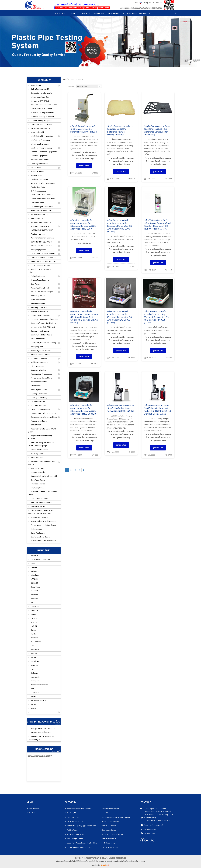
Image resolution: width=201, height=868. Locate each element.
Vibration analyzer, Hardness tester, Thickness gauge (41, 444)
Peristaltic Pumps (38, 276)
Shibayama (35, 571)
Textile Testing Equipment (41, 109)
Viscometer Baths (38, 304)
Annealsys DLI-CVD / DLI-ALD (43, 327)
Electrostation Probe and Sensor (80, 847)
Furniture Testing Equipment (42, 117)
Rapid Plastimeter (38, 533)
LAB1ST (34, 669)
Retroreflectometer (39, 382)
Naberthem (35, 587)
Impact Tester (36, 167)
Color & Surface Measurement (43, 254)
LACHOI (34, 626)
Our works (114, 14)
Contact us (33, 813)
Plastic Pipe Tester (109, 826)
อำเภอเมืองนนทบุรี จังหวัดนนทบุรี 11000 (157, 815)
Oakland (34, 630)
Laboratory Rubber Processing (43, 343)
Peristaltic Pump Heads (40, 288)
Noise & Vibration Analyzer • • (43, 183)
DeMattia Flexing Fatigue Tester (43, 521)
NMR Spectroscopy (38, 191)
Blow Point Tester (38, 480)
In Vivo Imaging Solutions (41, 265)
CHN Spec (35, 681)
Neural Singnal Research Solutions (39, 271)
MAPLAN (34, 638)
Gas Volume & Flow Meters (41, 335)
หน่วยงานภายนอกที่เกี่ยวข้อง (41, 733)
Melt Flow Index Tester (40, 160)
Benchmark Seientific (39, 685)
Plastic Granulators (39, 187)
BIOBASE (34, 583)
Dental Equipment (38, 296)
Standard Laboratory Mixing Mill (44, 476)
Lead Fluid (35, 693)
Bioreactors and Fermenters (42, 93)
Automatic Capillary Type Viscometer (81, 826)
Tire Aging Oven (37, 488)
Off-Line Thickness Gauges (42, 292)
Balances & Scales (38, 370)
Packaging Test (37, 347)
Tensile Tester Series (39, 499)
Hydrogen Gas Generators (41, 211)
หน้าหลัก (66, 79)
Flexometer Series (38, 506)
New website (60, 14)
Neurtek (34, 653)
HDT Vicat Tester (37, 171)
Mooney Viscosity (38, 472)
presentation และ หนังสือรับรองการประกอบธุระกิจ (42, 738)
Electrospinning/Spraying (41, 148)
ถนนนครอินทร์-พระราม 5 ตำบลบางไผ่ (156, 812)
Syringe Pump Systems (40, 280)
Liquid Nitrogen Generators (42, 207)
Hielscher (34, 673)
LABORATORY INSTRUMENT (42, 230)
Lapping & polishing (39, 397)
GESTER (34, 622)
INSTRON (34, 556)
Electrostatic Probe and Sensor (43, 195)
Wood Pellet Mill (37, 132)
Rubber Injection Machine (41, 351)
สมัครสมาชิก (158, 3)
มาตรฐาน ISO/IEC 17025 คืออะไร (43, 729)
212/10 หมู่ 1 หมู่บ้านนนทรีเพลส (153, 809)
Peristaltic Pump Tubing (40, 354)
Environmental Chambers (41, 409)
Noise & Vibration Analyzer (112, 834)
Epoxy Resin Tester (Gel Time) (43, 199)
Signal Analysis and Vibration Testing (41, 463)
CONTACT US (145, 14)
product (84, 14)
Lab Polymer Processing (40, 140)
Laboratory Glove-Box (40, 97)
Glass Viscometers (38, 300)
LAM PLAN (35, 607)
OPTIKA (34, 614)
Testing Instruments (39, 358)
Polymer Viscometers (39, 311)
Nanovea (34, 599)
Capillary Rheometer (39, 164)
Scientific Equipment (39, 156)
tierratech (35, 650)
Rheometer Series (38, 468)
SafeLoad (35, 634)
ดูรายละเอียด (84, 166)
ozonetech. (35, 677)
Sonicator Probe (37, 203)
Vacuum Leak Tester (39, 421)
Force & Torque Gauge (76, 834)
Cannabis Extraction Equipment (44, 152)
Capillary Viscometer (39, 179)
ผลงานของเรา (36, 425)
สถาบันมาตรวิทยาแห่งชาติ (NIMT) (40, 756)
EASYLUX (34, 610)
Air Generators (37, 218)
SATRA (33, 657)
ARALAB (34, 579)
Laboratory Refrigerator (41, 315)
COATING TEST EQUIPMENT (41, 242)
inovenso (34, 595)
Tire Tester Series (38, 484)
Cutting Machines (38, 401)
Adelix (33, 708)
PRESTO (34, 618)
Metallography (37, 454)
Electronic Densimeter (110, 821)
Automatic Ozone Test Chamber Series (42, 493)
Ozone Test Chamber (39, 450)
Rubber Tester (73, 830)
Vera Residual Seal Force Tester (44, 105)
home (73, 14)
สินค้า (73, 79)
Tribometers (36, 386)
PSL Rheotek (36, 642)
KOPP (33, 563)
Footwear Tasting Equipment (42, 113)
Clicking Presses (37, 366)
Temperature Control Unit (41, 378)
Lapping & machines (39, 394)
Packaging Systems (38, 250)
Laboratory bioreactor (40, 144)
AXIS (33, 603)
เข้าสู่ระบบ (148, 3)
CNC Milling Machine (75, 839)
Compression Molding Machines (44, 417)
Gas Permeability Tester (40, 537)
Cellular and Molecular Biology (43, 257)
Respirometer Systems (40, 331)
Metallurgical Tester (39, 390)
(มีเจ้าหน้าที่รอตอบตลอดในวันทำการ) (158, 821)
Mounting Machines (39, 405)
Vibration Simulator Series (41, 503)
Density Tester (37, 175)
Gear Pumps (35, 284)
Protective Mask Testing (40, 128)
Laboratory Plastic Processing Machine (82, 843)
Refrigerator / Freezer (40, 362)
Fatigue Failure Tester (39, 517)
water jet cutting (37, 457)
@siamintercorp (150, 818)
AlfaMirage (35, 575)
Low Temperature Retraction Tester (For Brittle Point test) (41, 512)
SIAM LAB (34, 665)
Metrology (35, 661)
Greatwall (34, 591)
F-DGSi (33, 646)
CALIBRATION (130, 14)
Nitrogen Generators (39, 214)
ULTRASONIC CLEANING (40, 226)
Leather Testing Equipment (42, 121)
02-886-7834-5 (150, 829)
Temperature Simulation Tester (43, 525)
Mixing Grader (36, 529)
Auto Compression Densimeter (43, 541)
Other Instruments (38, 339)
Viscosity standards (39, 308)
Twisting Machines (38, 234)
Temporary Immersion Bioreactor (44, 319)
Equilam (34, 567)
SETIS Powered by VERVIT (41, 560)
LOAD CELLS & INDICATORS (41, 246)
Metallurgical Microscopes (41, 374)
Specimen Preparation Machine (43, 323)
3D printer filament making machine (40, 437)
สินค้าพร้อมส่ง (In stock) (40, 89)
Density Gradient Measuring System (116, 817)
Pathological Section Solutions (43, 261)
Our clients (98, 14)
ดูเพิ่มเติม (56, 724)
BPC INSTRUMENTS (38, 700)
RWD (33, 689)
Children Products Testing (41, 124)
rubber (81, 79)
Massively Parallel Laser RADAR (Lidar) (42, 430)
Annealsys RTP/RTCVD (40, 101)
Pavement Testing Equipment (42, 238)
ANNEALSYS (36, 697)
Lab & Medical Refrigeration (42, 136)
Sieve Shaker (36, 85)
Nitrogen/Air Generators (41, 222)
